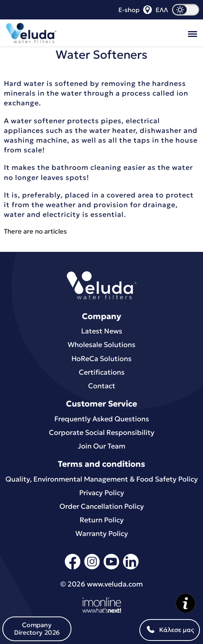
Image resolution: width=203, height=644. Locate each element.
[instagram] (92, 568)
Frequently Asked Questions (102, 419)
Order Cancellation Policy (102, 506)
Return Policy (102, 520)
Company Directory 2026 (37, 629)
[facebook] (73, 568)
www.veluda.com (115, 584)
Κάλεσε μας (170, 630)
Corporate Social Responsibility (102, 432)
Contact (102, 386)
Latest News (102, 331)
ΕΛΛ (162, 10)
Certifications (102, 372)
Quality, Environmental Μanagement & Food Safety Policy (102, 479)
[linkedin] (131, 568)
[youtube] (111, 568)
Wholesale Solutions (101, 345)
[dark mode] (186, 10)
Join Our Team (101, 446)
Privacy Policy (102, 493)
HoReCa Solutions (101, 359)
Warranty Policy (102, 533)
